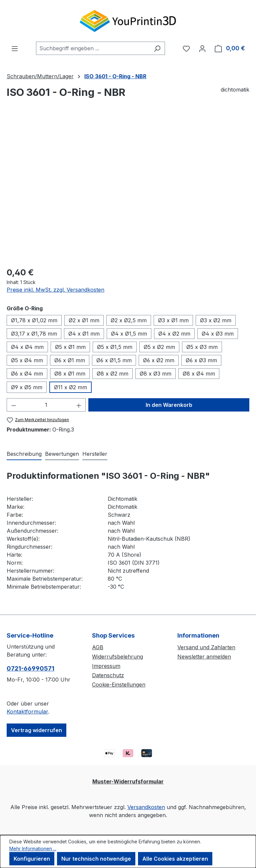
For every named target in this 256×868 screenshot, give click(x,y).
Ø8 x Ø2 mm (112, 374)
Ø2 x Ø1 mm (84, 320)
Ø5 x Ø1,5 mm (115, 347)
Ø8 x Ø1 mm (70, 374)
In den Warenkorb (169, 405)
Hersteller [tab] (95, 454)
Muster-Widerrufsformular (128, 781)
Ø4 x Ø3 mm (218, 334)
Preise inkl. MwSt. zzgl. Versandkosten (55, 290)
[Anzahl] (46, 405)
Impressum (106, 666)
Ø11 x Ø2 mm (70, 387)
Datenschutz (108, 675)
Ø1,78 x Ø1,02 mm (34, 320)
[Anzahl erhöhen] (79, 405)
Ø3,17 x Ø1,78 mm (34, 334)
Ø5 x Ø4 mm (27, 360)
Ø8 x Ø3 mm (155, 374)
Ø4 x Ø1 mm (84, 334)
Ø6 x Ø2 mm (159, 360)
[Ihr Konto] (202, 48)
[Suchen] (157, 48)
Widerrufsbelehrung (117, 657)
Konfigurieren (32, 859)
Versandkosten (146, 807)
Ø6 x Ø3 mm (201, 360)
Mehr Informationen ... (33, 849)
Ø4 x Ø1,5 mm (129, 334)
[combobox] (93, 48)
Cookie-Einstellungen (119, 685)
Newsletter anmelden (204, 657)
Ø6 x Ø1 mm (70, 360)
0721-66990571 (30, 668)
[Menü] (15, 48)
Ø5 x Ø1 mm (70, 347)
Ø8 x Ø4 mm (199, 374)
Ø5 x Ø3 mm (202, 347)
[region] (128, 189)
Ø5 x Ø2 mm (159, 347)
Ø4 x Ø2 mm (174, 334)
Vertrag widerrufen (36, 730)
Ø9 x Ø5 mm (27, 387)
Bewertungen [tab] (62, 454)
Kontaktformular (27, 712)
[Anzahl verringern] (14, 405)
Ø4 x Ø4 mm (27, 347)
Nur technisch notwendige (96, 859)
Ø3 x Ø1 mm (173, 320)
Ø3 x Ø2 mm (216, 320)
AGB (98, 647)
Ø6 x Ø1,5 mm (114, 360)
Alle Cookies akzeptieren (175, 859)
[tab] (24, 454)
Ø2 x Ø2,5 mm (129, 320)
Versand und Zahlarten (206, 647)
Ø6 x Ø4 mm (27, 374)
